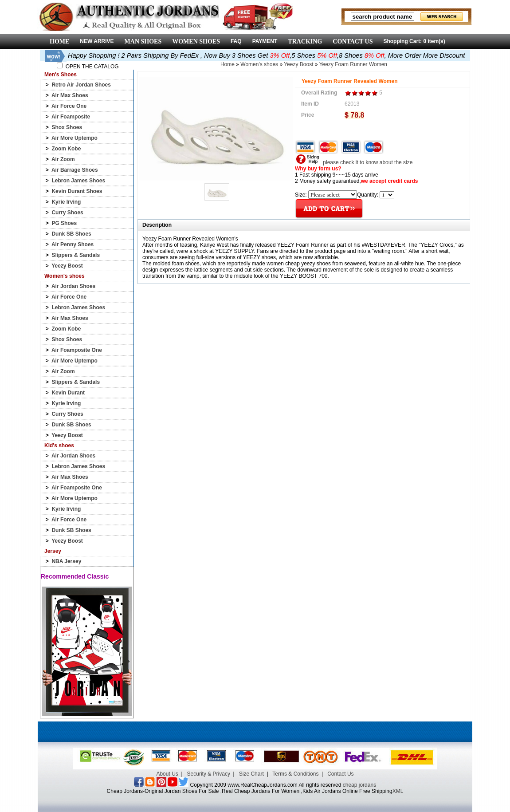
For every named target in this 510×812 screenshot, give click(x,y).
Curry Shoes (67, 213)
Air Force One (69, 106)
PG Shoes (64, 223)
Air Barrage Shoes (75, 170)
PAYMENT (265, 41)
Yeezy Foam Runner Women (353, 64)
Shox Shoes (67, 127)
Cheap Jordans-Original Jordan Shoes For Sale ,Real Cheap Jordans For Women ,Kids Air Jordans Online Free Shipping (250, 791)
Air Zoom (63, 159)
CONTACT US (353, 41)
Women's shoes (259, 64)
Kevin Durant (68, 393)
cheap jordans (359, 785)
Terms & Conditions (295, 774)
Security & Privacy (209, 774)
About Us (167, 774)
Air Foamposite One (77, 350)
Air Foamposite (71, 117)
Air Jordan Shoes (73, 286)
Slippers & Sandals (76, 255)
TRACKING (305, 41)
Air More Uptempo (75, 138)
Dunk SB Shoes (71, 234)
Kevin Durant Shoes (77, 191)
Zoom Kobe (66, 149)
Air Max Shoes (70, 95)
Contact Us (340, 774)
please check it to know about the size (354, 162)
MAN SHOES (143, 41)
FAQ (236, 41)
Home (228, 64)
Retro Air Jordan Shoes (81, 85)
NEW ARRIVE (97, 41)
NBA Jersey (66, 561)
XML (398, 791)
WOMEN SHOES (196, 41)
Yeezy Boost (67, 266)
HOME (59, 41)
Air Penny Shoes (73, 244)
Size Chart (251, 774)
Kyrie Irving (66, 202)
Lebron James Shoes (78, 181)
